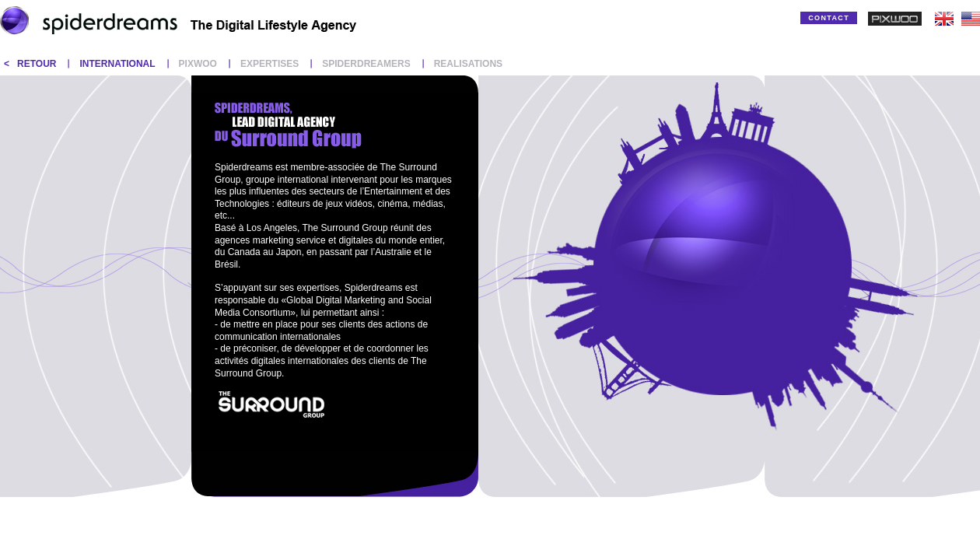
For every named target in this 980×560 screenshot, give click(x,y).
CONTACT (829, 18)
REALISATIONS (468, 64)
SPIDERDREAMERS (366, 64)
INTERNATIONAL (117, 64)
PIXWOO (198, 64)
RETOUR (37, 64)
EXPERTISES (269, 64)
